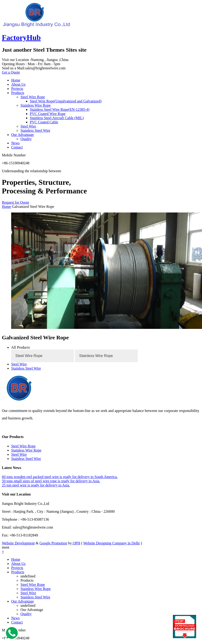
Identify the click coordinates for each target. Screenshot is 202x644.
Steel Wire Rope (33, 97)
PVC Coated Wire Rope (48, 114)
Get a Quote (11, 72)
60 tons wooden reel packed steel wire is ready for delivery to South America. (60, 477)
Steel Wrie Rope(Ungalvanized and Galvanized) (66, 101)
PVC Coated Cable (44, 122)
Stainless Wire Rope (36, 105)
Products (18, 93)
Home (16, 80)
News (15, 143)
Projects (17, 89)
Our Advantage (22, 135)
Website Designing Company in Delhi (112, 543)
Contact (17, 147)
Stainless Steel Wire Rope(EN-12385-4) (60, 110)
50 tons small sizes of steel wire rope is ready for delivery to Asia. (51, 481)
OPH (76, 543)
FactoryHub (21, 37)
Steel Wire (28, 126)
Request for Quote (15, 202)
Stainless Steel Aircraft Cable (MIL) (57, 118)
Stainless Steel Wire (35, 130)
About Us (18, 84)
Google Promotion (53, 543)
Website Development (18, 543)
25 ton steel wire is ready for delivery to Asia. (36, 485)
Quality (26, 139)
